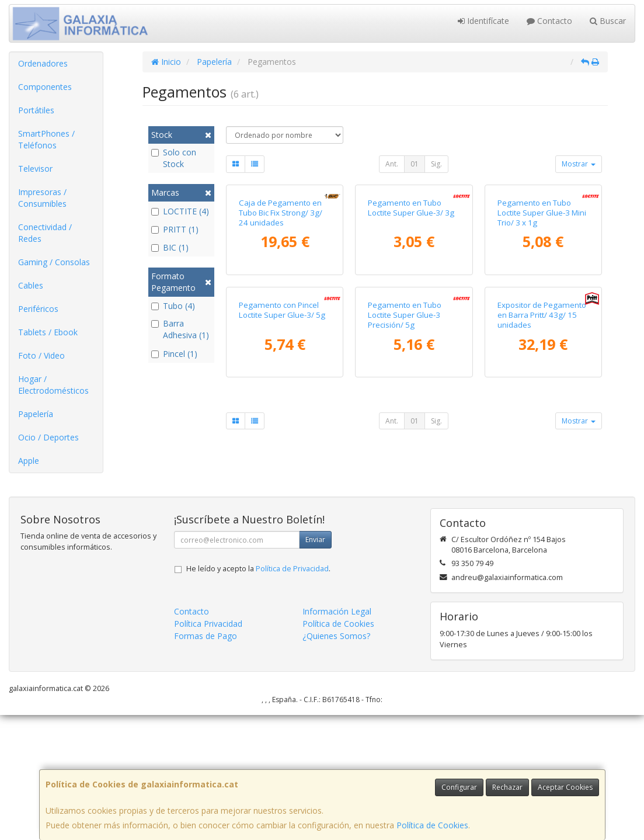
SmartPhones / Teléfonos (46, 139)
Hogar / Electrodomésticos (53, 385)
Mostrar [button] (579, 164)
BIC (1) (170, 247)
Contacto (549, 21)
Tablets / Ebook (48, 332)
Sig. (436, 164)
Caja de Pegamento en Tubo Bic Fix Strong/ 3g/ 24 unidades (281, 301)
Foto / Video (41, 355)
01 (415, 164)
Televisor (35, 169)
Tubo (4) (173, 306)
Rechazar (507, 787)
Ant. (392, 164)
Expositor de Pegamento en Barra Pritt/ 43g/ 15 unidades (542, 492)
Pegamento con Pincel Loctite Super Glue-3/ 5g (282, 487)
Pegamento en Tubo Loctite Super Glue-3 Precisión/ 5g (405, 492)
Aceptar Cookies (565, 787)
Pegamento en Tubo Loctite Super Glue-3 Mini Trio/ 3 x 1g (542, 301)
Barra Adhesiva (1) (180, 329)
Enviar (315, 665)
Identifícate (483, 21)
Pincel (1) (174, 354)
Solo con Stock (174, 158)
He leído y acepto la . (258, 694)
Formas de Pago (206, 761)
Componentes (45, 87)
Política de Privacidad (292, 694)
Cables (31, 285)
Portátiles (36, 110)
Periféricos (38, 309)
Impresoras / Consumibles (42, 198)
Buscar (608, 21)
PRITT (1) (175, 229)
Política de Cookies (432, 825)
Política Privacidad (208, 749)
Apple (29, 461)
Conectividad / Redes (45, 233)
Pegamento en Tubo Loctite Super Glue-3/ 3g (411, 296)
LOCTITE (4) (180, 211)
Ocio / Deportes (48, 437)
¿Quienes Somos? (336, 761)
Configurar (459, 787)
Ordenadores (43, 63)
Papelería (36, 414)
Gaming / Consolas (54, 262)
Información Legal (337, 737)
